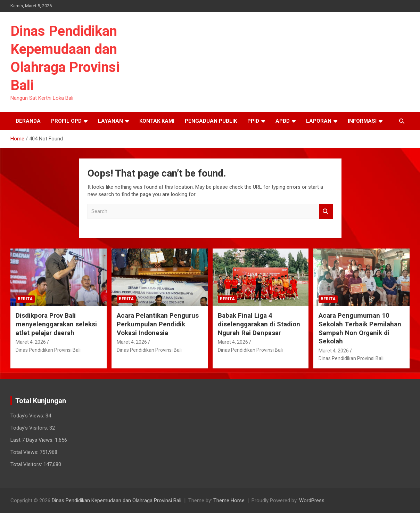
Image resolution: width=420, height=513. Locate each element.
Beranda (28, 121)
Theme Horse (229, 500)
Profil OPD (66, 121)
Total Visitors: (27, 464)
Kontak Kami (157, 121)
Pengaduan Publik (211, 121)
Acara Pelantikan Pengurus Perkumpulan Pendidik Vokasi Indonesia (158, 324)
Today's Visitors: (30, 428)
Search (326, 211)
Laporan (319, 121)
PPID (253, 121)
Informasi (362, 121)
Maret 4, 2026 (31, 342)
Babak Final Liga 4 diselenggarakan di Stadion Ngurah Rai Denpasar (259, 324)
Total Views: (25, 452)
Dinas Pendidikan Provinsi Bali (48, 350)
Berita (25, 299)
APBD (283, 121)
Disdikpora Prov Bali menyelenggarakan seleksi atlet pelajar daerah (56, 324)
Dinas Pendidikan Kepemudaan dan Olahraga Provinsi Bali (117, 500)
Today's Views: (28, 416)
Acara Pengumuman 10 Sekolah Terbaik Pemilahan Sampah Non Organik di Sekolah (360, 328)
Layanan (110, 121)
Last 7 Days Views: (33, 440)
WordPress (312, 500)
